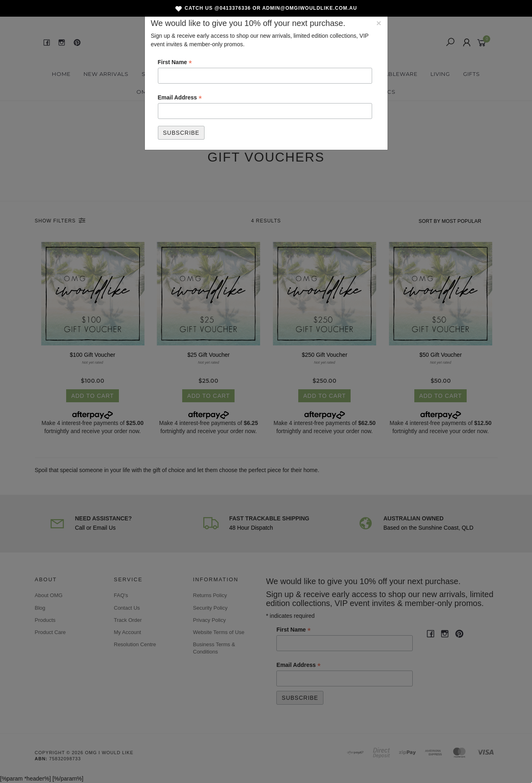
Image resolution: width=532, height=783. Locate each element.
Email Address (180, 98)
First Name (175, 63)
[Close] (379, 23)
